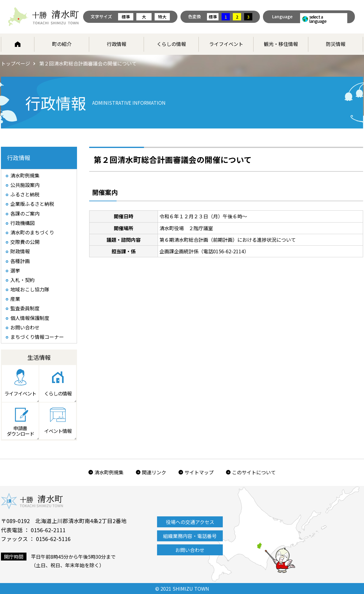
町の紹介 (62, 44)
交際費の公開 (25, 242)
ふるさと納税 (25, 194)
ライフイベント (226, 44)
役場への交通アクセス (190, 522)
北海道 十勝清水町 (43, 17)
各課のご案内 (25, 213)
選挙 (15, 270)
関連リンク (154, 472)
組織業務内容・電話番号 (190, 536)
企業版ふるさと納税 (32, 204)
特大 (162, 17)
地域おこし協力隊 (30, 289)
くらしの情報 (171, 44)
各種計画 (20, 261)
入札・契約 (23, 280)
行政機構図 (23, 223)
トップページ (16, 63)
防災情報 (336, 44)
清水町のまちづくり (32, 232)
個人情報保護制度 (30, 318)
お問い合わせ (25, 327)
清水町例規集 (25, 175)
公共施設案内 (25, 185)
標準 (126, 17)
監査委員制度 (25, 308)
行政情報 (117, 44)
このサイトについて (254, 472)
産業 (15, 299)
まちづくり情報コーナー (37, 337)
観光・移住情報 (281, 44)
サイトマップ (199, 472)
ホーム (18, 44)
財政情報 (20, 251)
